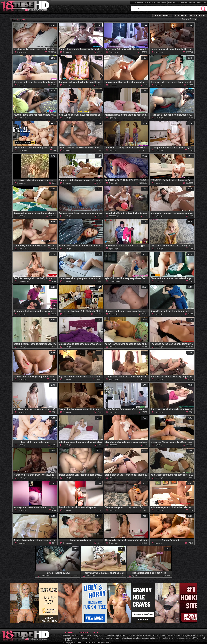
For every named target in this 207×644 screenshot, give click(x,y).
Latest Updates (162, 15)
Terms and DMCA (88, 632)
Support (70, 632)
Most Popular (198, 15)
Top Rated (180, 15)
